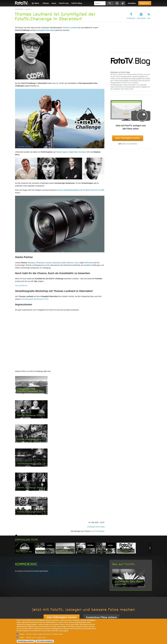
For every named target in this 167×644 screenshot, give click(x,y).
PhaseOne (40, 263)
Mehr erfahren (64, 631)
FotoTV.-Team (129, 89)
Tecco (77, 263)
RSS (149, 18)
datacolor (57, 263)
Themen (46, 3)
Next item (150, 548)
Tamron (49, 263)
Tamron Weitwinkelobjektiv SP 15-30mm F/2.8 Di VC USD (81, 190)
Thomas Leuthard (70, 27)
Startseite (19, 9)
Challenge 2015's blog (96, 527)
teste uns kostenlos (130, 144)
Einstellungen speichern (26, 641)
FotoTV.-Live (64, 3)
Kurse (54, 3)
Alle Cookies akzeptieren (45, 641)
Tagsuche (123, 3)
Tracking (22, 634)
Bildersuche (117, 3)
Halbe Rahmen (68, 263)
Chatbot (22, 638)
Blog (28, 9)
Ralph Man (73, 152)
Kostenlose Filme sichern (102, 617)
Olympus (31, 263)
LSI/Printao (88, 263)
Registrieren (145, 3)
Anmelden (132, 3)
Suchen (110, 3)
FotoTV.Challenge (97, 531)
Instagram (141, 18)
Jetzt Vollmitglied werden (128, 138)
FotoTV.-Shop (77, 3)
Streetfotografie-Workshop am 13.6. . (35, 299)
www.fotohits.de (21, 285)
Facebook (131, 18)
